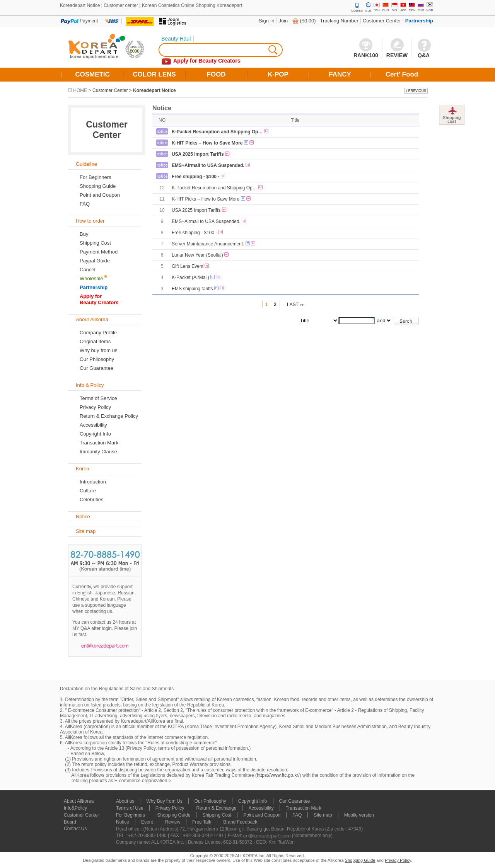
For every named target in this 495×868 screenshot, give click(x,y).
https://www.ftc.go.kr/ (278, 775)
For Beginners (96, 177)
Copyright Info (95, 434)
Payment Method (99, 252)
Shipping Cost (95, 243)
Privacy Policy (95, 407)
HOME (80, 90)
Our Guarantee (96, 368)
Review (173, 822)
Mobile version (359, 815)
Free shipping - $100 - (195, 177)
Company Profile (98, 333)
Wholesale (91, 278)
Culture (88, 491)
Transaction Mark (99, 443)
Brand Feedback (240, 822)
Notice (123, 822)
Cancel (87, 270)
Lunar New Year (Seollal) (197, 255)
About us (125, 801)
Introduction (93, 482)
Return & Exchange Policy (109, 416)
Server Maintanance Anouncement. (208, 244)
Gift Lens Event (188, 266)
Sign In (266, 21)
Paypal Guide (95, 261)
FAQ (297, 815)
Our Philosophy (97, 359)
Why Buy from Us (164, 801)
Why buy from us (99, 350)
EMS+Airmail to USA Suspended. (208, 165)
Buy (84, 234)
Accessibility (93, 425)
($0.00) (308, 21)
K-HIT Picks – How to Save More (207, 143)
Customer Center (382, 21)
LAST (293, 305)
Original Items (95, 341)
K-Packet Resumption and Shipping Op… (217, 132)
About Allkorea (79, 801)
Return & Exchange (216, 808)
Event (147, 822)
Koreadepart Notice (154, 90)
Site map (323, 815)
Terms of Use (130, 808)
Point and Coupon (100, 195)
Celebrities (91, 500)
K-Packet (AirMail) (190, 277)
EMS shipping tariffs (192, 289)
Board (70, 822)
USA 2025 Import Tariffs (198, 154)
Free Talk (202, 822)
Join (283, 21)
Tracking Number (339, 21)
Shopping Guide (98, 186)
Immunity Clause (98, 452)
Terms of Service (98, 398)
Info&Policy (75, 808)
